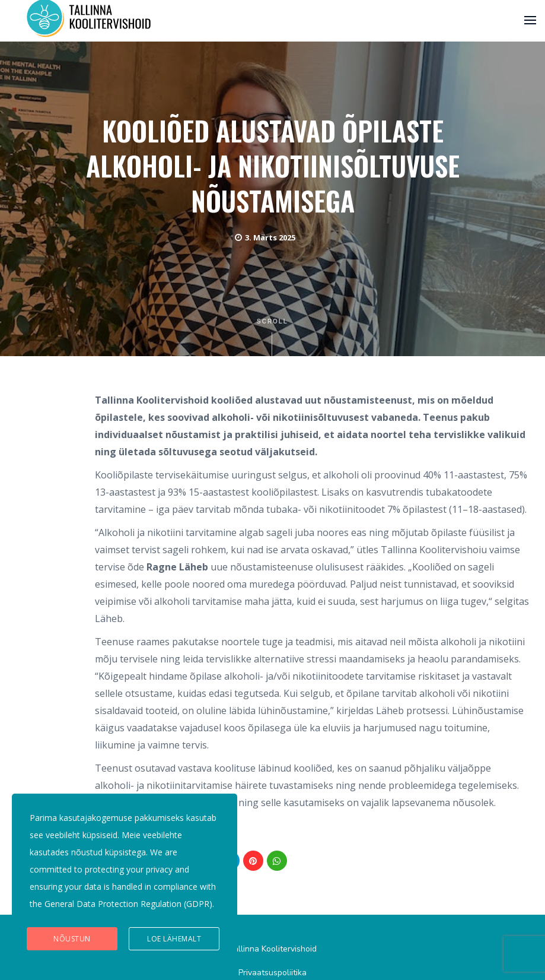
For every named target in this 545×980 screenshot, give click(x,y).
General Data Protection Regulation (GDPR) (128, 904)
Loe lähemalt (174, 939)
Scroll (272, 337)
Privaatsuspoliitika (272, 973)
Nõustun (72, 939)
